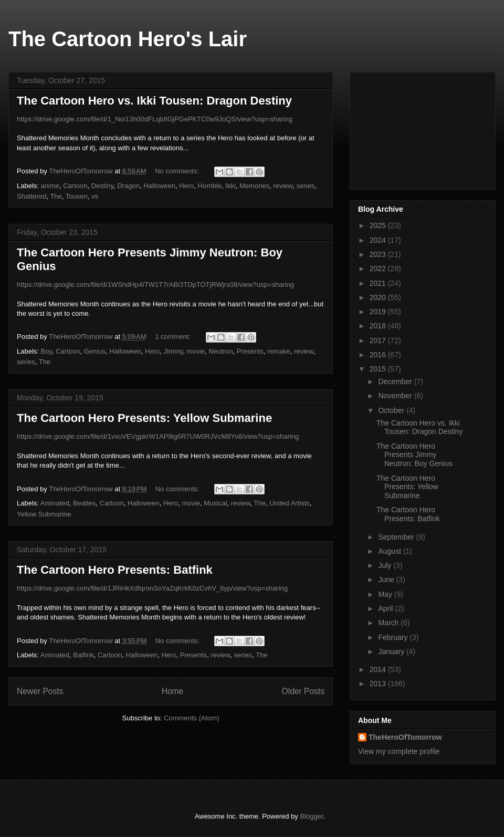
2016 (379, 355)
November (396, 396)
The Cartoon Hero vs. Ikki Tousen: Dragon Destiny (154, 101)
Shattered (31, 196)
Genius (95, 351)
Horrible (210, 186)
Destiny (102, 186)
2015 (379, 369)
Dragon (128, 186)
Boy (46, 351)
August (390, 551)
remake (279, 351)
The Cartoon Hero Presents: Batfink (115, 570)
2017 (379, 340)
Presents (250, 351)
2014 (379, 669)
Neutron (220, 351)
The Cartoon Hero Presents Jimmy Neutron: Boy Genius (414, 455)
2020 (379, 297)
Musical (215, 503)
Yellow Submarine (44, 514)
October (392, 410)
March (389, 623)
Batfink (83, 655)
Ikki (230, 186)
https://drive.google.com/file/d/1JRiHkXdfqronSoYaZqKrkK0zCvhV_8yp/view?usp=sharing (152, 588)
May (386, 594)
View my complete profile (399, 751)
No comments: (178, 171)
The (56, 196)
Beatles (84, 503)
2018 (379, 326)
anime (50, 186)
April (386, 608)
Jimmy (174, 351)
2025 (379, 225)
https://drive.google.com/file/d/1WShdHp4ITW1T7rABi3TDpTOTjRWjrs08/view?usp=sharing (155, 285)
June (387, 580)
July (386, 565)
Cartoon (75, 186)
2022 (379, 268)
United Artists (290, 503)
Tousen (77, 196)
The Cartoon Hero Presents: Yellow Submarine (144, 418)
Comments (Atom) (191, 718)
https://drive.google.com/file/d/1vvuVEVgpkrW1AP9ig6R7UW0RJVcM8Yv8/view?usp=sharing (158, 436)
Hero (186, 186)
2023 (379, 254)
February (394, 637)
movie (196, 351)
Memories (254, 186)
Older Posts (303, 691)
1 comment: (174, 337)
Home (173, 691)
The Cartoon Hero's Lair (128, 39)
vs (95, 196)
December (396, 381)
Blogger (311, 816)
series (305, 186)
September (397, 537)
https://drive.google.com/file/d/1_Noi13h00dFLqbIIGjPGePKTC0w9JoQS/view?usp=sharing (155, 119)
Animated (55, 503)
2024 (379, 240)
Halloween (159, 186)
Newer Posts (40, 691)
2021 (379, 283)
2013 (379, 684)
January (392, 652)
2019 (379, 312)
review (283, 186)
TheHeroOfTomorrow (405, 737)
